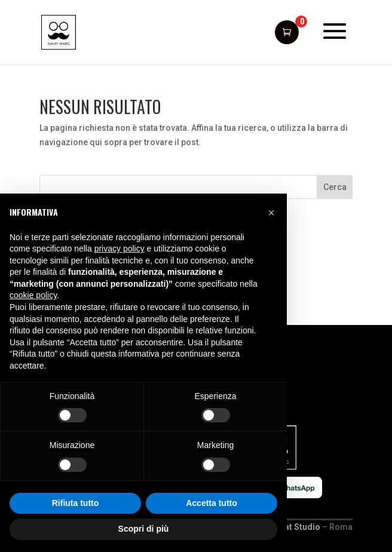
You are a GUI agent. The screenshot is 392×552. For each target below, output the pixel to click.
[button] (271, 213)
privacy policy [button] (120, 249)
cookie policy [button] (33, 295)
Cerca (335, 187)
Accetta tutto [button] (212, 503)
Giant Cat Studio (288, 527)
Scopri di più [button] (144, 529)
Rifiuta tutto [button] (76, 503)
